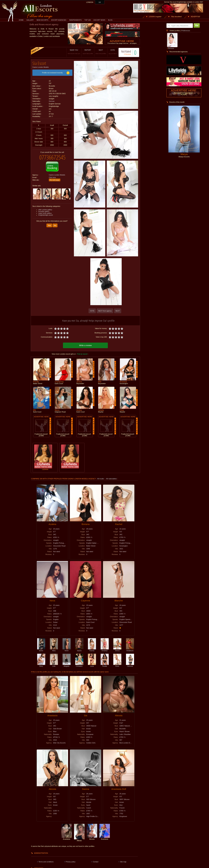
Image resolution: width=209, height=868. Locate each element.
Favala (105, 665)
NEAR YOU (71, 52)
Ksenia (92, 649)
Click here (52, 175)
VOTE (110, 52)
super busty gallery (45, 211)
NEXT (98, 52)
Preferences (186, 31)
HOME (21, 20)
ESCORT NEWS (99, 20)
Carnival (130, 665)
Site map (123, 861)
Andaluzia (130, 649)
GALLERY (30, 20)
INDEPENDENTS (75, 20)
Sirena (117, 649)
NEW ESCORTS (42, 20)
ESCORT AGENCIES (59, 20)
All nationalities (111, 478)
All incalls (101, 478)
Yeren (67, 649)
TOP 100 (87, 20)
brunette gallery (44, 209)
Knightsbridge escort (46, 213)
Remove (171, 48)
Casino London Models (41, 66)
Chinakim (79, 665)
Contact (96, 861)
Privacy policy (71, 861)
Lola (54, 665)
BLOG (110, 20)
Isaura (79, 649)
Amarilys (105, 649)
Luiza (92, 665)
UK (100, 2)
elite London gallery (45, 207)
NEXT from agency (105, 311)
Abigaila (67, 665)
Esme (41, 649)
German (52, 100)
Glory (41, 665)
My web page (55, 178)
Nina (54, 649)
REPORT (85, 52)
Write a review (85, 345)
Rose (117, 665)
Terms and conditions (46, 861)
